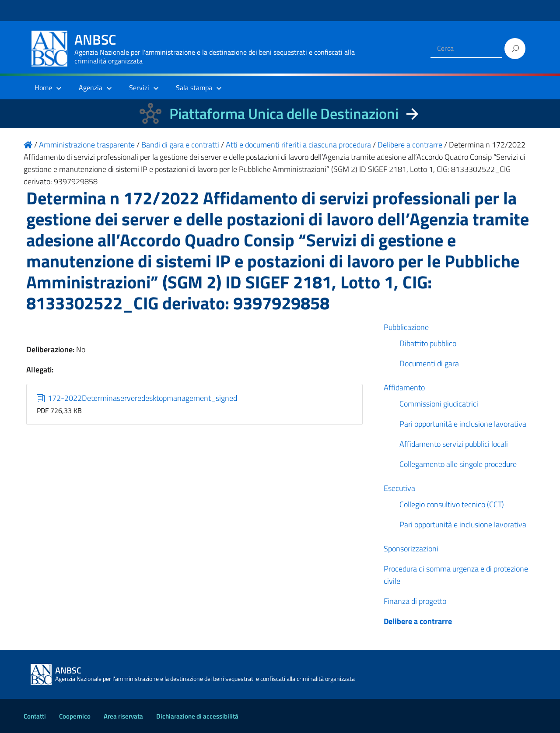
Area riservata (123, 716)
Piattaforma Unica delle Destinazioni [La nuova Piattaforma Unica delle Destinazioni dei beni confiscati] (284, 114)
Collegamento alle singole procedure (458, 464)
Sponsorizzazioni (411, 549)
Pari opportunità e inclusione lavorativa (463, 424)
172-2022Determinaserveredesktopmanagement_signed (137, 398)
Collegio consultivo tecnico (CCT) (452, 504)
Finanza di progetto (415, 601)
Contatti (35, 716)
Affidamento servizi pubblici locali (454, 444)
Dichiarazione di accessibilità (197, 716)
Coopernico (75, 716)
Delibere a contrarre (418, 621)
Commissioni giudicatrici (439, 404)
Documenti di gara (429, 363)
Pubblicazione (406, 327)
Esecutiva (399, 488)
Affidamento (404, 388)
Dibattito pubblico (428, 343)
